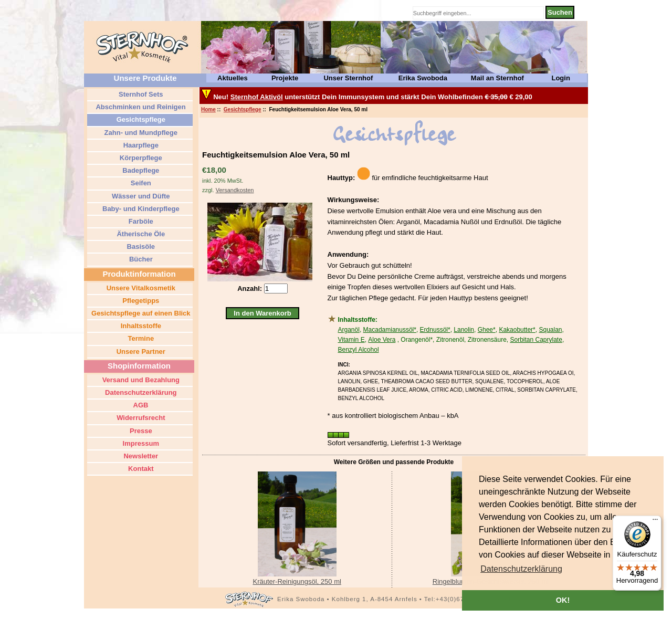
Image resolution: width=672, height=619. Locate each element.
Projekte (285, 78)
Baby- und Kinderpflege (140, 209)
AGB (140, 405)
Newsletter (140, 456)
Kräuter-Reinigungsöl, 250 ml (297, 581)
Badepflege (140, 170)
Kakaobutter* (517, 330)
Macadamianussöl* (390, 330)
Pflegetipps (140, 301)
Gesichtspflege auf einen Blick (140, 313)
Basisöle (140, 246)
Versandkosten (235, 190)
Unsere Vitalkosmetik (140, 288)
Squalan (550, 330)
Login (560, 78)
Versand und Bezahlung (140, 380)
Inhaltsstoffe (140, 326)
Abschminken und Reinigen (140, 107)
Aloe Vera (382, 340)
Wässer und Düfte (140, 196)
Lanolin (464, 330)
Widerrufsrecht (140, 418)
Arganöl (349, 330)
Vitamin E (351, 340)
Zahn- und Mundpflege (140, 133)
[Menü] (655, 522)
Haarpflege (140, 145)
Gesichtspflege (243, 109)
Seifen (140, 183)
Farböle (140, 221)
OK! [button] (563, 600)
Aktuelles (233, 78)
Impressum (140, 443)
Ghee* (487, 330)
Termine (140, 338)
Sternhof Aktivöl (257, 97)
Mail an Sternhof (497, 78)
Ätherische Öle (140, 234)
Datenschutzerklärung (140, 392)
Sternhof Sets (140, 94)
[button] (521, 569)
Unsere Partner (140, 352)
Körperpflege (140, 158)
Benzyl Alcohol (359, 350)
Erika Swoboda (423, 78)
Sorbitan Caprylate (536, 340)
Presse (140, 431)
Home (208, 109)
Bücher (140, 259)
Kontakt (140, 469)
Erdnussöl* (435, 330)
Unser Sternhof (348, 78)
